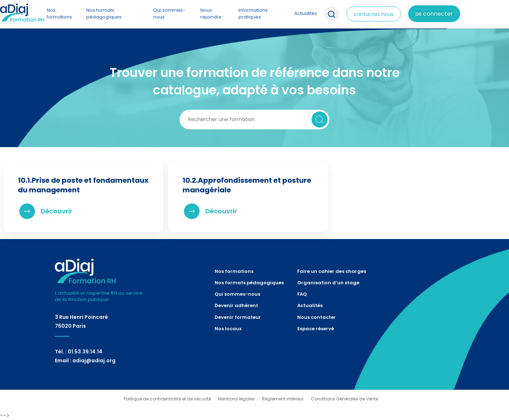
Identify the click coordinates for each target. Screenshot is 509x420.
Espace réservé (316, 329)
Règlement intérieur (283, 399)
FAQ (302, 294)
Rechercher (320, 120)
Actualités (306, 13)
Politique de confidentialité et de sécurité (167, 399)
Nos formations (59, 13)
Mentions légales (236, 399)
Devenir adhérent (236, 305)
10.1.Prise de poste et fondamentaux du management (83, 185)
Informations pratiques (253, 13)
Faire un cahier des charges (332, 271)
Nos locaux (228, 329)
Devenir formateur (238, 317)
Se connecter (434, 14)
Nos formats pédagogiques (104, 13)
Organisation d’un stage (328, 283)
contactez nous (374, 14)
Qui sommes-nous (169, 13)
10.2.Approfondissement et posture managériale (247, 185)
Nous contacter (317, 317)
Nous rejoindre (211, 13)
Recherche (331, 14)
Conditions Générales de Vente (345, 399)
